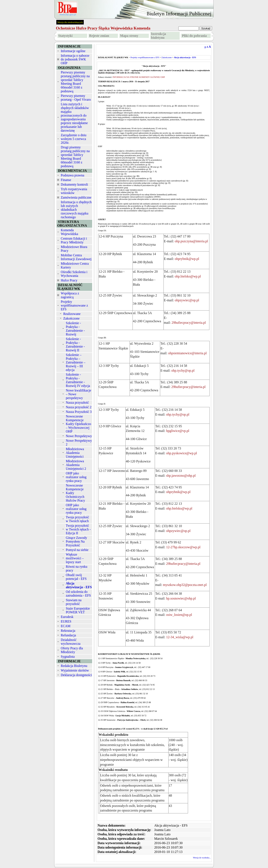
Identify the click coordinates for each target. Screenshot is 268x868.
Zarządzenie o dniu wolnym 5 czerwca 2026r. (74, 139)
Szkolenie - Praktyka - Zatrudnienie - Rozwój (75, 329)
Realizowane (72, 314)
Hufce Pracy (69, 280)
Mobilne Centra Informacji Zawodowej (76, 257)
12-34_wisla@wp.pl (180, 637)
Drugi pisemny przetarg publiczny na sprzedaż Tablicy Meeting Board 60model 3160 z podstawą (75, 157)
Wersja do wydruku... (202, 858)
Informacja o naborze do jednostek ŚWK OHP (75, 59)
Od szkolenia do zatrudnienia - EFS (78, 594)
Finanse (66, 180)
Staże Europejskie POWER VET (78, 610)
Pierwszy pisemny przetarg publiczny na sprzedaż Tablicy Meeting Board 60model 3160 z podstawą (75, 82)
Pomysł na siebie (77, 550)
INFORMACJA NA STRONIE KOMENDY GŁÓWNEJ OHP (139, 77)
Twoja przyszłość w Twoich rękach (77, 519)
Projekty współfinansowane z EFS (74, 305)
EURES (66, 621)
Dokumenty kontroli (74, 184)
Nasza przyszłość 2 (79, 407)
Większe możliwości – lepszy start (75, 558)
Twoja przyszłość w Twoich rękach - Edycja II (78, 529)
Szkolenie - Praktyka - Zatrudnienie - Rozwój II (75, 345)
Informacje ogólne (73, 51)
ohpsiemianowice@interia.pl (187, 353)
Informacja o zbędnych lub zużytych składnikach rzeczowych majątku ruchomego (76, 210)
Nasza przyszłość (77, 403)
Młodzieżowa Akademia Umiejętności (75, 453)
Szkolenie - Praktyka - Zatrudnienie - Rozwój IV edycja (78, 380)
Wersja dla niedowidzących (70, 22)
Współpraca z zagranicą (70, 295)
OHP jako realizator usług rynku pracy (76, 477)
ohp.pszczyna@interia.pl (191, 241)
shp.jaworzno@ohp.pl (181, 476)
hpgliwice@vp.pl (178, 431)
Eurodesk (67, 617)
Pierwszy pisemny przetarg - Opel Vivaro (76, 98)
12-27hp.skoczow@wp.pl (183, 547)
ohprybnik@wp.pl (187, 259)
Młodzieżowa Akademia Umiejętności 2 (76, 465)
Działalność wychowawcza (71, 642)
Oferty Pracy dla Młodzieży (72, 650)
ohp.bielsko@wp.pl (188, 276)
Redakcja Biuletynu (74, 666)
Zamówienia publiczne (76, 197)
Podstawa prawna (72, 175)
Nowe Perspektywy (79, 436)
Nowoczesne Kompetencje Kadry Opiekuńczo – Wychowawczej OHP (78, 424)
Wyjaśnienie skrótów (75, 670)
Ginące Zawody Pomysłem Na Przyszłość (76, 541)
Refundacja (68, 635)
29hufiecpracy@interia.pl (189, 323)
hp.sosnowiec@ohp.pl (181, 598)
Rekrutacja (68, 631)
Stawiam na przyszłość (74, 602)
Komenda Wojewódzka (69, 232)
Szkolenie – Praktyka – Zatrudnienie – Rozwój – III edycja (76, 362)
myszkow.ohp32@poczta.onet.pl (185, 585)
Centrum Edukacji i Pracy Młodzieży (74, 240)
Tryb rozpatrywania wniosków (74, 191)
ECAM (66, 626)
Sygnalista (68, 657)
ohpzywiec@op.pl (187, 300)
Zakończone (71, 318)
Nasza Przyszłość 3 (79, 412)
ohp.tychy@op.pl (183, 370)
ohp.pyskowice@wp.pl (181, 453)
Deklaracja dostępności (76, 675)
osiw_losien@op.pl (179, 615)
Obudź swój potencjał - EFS (76, 577)
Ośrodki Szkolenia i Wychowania (74, 274)
